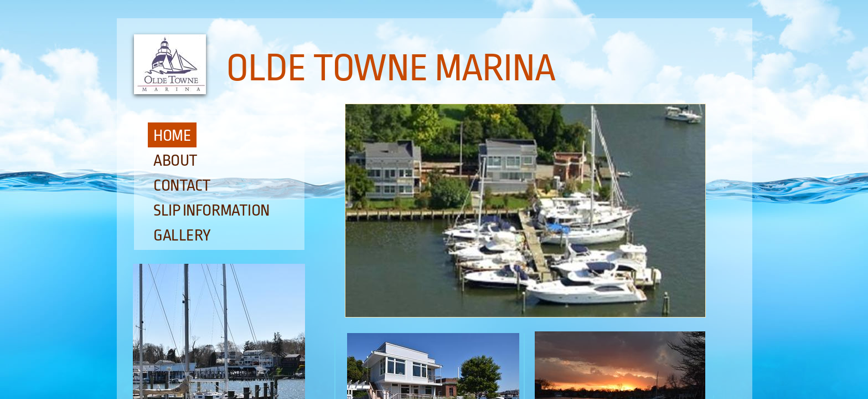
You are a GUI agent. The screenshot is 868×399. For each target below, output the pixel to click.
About (175, 161)
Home (172, 136)
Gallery (182, 236)
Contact (182, 186)
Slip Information (211, 211)
